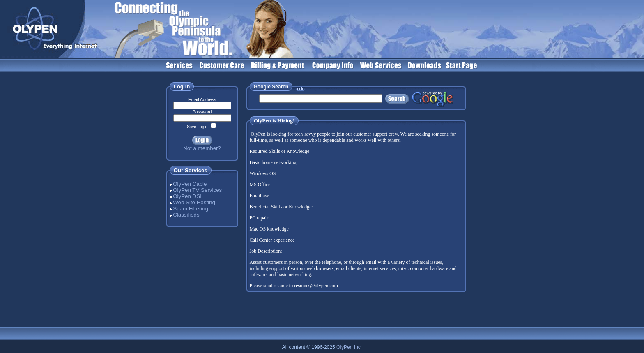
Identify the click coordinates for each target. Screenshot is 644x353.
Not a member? (202, 148)
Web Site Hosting (194, 202)
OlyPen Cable (190, 184)
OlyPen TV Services (197, 190)
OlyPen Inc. (349, 347)
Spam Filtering (191, 209)
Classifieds (186, 215)
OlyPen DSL (188, 196)
